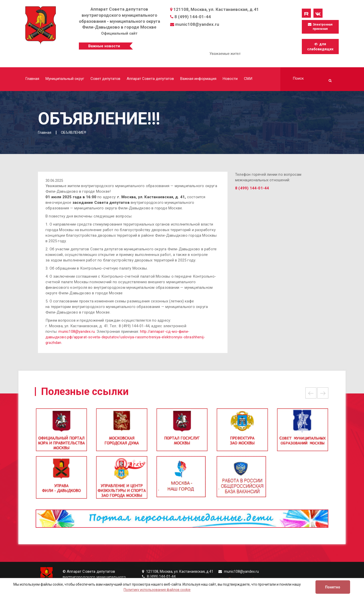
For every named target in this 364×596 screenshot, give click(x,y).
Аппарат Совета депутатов (150, 79)
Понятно (333, 587)
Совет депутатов (105, 79)
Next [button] (323, 393)
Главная (32, 79)
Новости (230, 79)
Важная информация (198, 79)
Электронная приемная (320, 27)
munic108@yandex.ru (197, 24)
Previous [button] (311, 393)
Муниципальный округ (65, 79)
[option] (182, 432)
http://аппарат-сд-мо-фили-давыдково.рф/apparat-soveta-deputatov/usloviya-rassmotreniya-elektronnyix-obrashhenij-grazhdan (125, 337)
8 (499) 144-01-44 (193, 17)
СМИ (248, 79)
